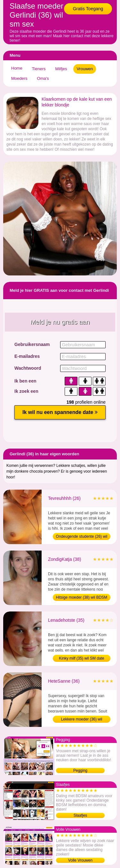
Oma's (43, 78)
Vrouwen (85, 69)
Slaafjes (80, 815)
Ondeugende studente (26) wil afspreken (82, 537)
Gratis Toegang (88, 9)
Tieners (39, 69)
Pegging (80, 771)
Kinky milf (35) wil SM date (81, 658)
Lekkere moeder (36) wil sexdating (82, 720)
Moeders (19, 78)
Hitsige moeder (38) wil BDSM (82, 597)
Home (17, 68)
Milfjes (61, 69)
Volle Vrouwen (80, 860)
